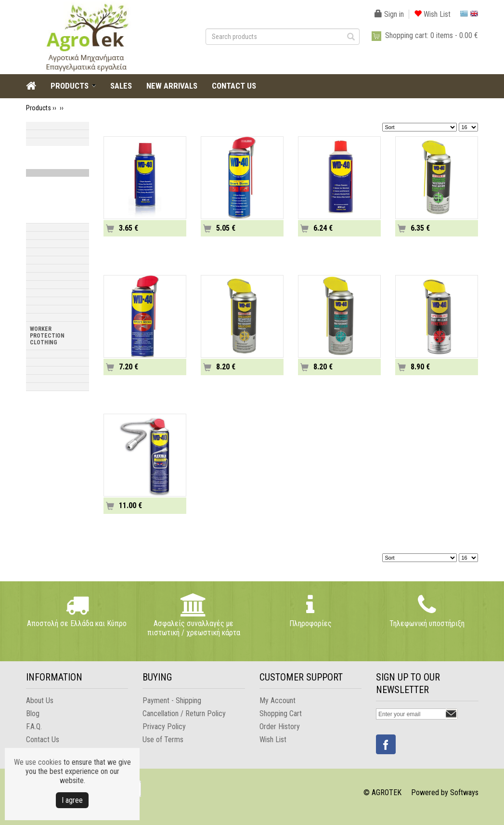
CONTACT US (234, 86)
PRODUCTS (70, 86)
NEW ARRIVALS (172, 86)
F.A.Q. (34, 727)
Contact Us (43, 740)
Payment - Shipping (172, 701)
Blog (33, 714)
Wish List (432, 14)
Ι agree (72, 800)
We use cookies (38, 762)
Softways (464, 792)
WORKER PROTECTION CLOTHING (47, 336)
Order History (280, 727)
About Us (40, 701)
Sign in (389, 14)
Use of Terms (163, 740)
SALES (121, 86)
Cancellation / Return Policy (184, 714)
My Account (278, 701)
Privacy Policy (164, 727)
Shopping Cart (281, 714)
